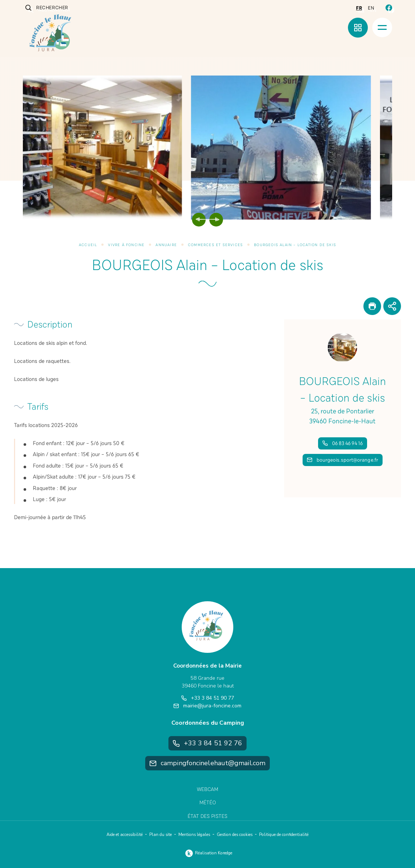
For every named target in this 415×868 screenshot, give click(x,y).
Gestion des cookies (235, 835)
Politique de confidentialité (284, 835)
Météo (208, 803)
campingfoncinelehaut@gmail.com (207, 763)
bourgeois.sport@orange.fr (343, 460)
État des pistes (207, 816)
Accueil (88, 245)
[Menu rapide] (358, 28)
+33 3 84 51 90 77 (208, 698)
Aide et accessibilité (125, 835)
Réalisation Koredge (208, 853)
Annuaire (166, 245)
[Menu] (382, 27)
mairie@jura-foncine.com (207, 706)
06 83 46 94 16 (343, 443)
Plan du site (161, 835)
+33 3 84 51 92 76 (208, 743)
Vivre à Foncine (126, 245)
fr (359, 8)
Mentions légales (194, 835)
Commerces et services (215, 245)
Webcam (207, 789)
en (371, 8)
